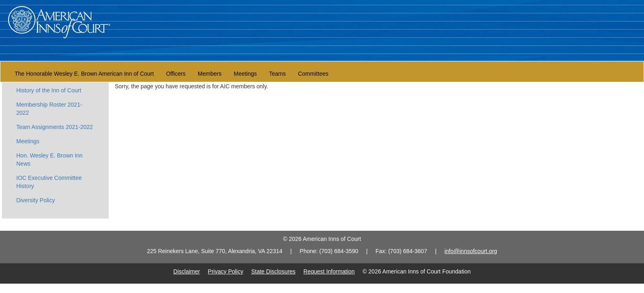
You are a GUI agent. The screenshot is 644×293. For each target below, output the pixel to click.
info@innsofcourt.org (470, 251)
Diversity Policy (36, 200)
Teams (277, 74)
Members (210, 74)
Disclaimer (187, 271)
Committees (313, 74)
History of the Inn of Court (49, 90)
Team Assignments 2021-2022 (55, 127)
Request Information (329, 271)
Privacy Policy (226, 271)
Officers (176, 74)
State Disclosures (273, 271)
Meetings (245, 74)
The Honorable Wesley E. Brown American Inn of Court (84, 74)
